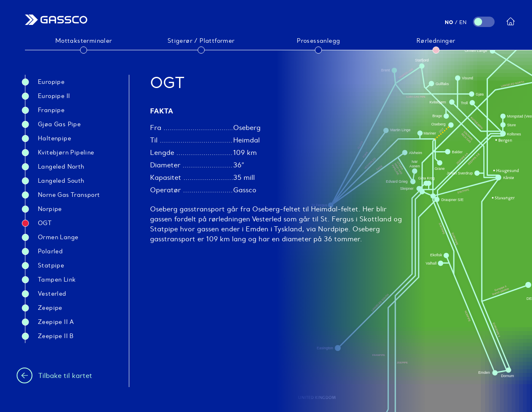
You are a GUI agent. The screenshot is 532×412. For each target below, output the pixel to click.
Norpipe (50, 209)
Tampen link (57, 280)
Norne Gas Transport (69, 195)
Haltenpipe (54, 138)
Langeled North (61, 167)
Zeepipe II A (56, 322)
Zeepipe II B (56, 336)
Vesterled (52, 294)
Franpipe (51, 110)
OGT (45, 223)
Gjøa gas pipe (59, 124)
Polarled (50, 251)
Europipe (51, 82)
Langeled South (61, 181)
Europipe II (54, 96)
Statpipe (51, 265)
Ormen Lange (58, 237)
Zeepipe (50, 308)
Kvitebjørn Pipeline (66, 152)
